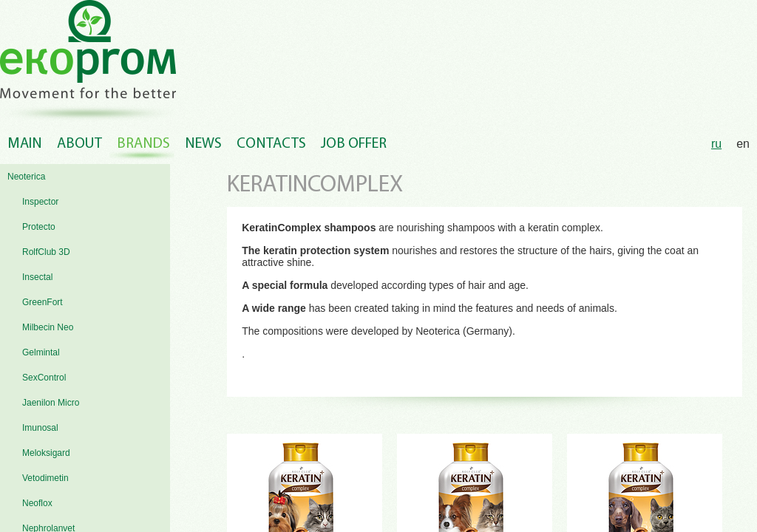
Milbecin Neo (48, 327)
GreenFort (43, 302)
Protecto (39, 227)
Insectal (37, 277)
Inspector (40, 202)
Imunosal (40, 428)
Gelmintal (41, 352)
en (743, 144)
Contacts (271, 144)
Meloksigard (46, 453)
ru (716, 144)
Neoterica (26, 177)
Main (25, 144)
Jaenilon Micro (51, 403)
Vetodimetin (45, 478)
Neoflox (37, 503)
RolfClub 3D (46, 252)
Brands (143, 144)
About (79, 144)
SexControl (44, 378)
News (203, 144)
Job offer (354, 144)
